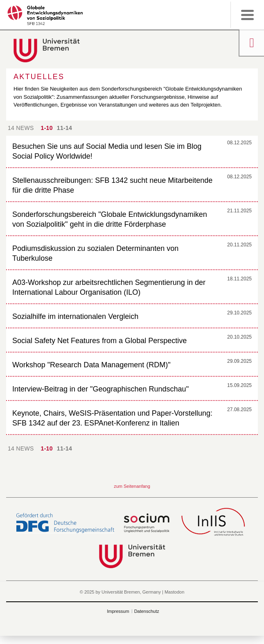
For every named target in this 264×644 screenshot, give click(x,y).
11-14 (64, 128)
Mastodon (174, 592)
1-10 (47, 128)
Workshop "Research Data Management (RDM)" (91, 365)
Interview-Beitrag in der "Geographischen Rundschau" (100, 389)
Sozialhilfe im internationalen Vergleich (75, 316)
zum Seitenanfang (132, 486)
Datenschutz (147, 611)
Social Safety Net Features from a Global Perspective (99, 341)
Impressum (118, 611)
